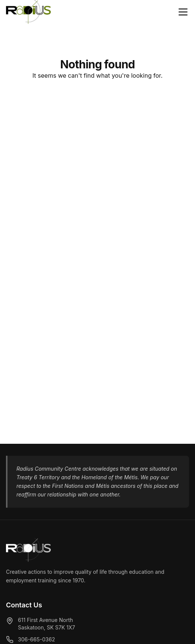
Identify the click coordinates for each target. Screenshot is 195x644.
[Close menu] (183, 12)
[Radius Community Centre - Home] (28, 12)
